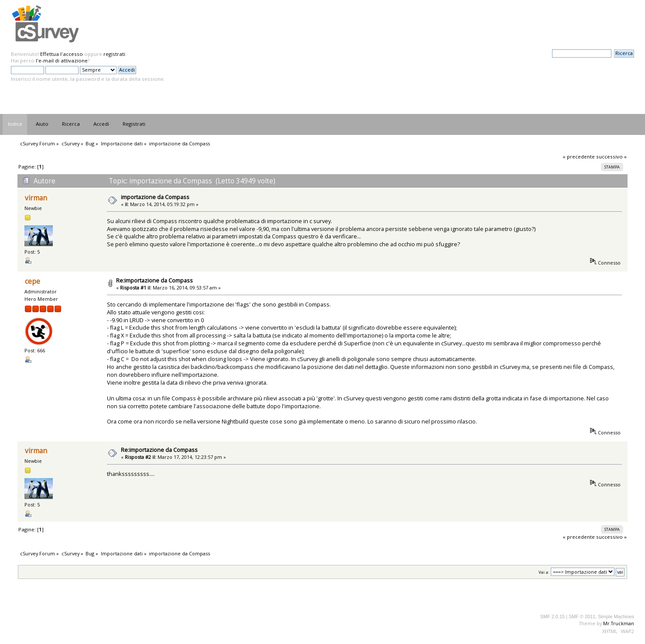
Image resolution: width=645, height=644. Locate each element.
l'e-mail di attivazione (62, 60)
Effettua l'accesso (62, 54)
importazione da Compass (155, 197)
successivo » (611, 157)
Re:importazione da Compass (154, 280)
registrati (114, 54)
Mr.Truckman (619, 623)
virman (36, 198)
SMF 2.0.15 (552, 616)
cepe (33, 281)
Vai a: (544, 572)
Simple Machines (616, 616)
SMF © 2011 (582, 616)
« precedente (579, 157)
